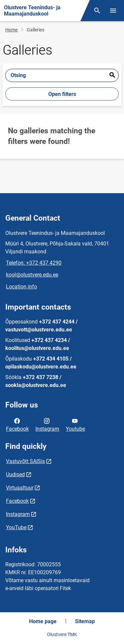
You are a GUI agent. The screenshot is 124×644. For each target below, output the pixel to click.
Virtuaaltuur (20, 488)
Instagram (47, 424)
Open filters (62, 94)
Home (11, 30)
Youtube (75, 424)
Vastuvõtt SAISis (25, 461)
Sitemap (85, 621)
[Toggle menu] (113, 11)
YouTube (16, 527)
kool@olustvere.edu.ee (32, 275)
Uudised (15, 474)
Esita (112, 75)
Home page (43, 621)
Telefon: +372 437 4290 (34, 263)
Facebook (17, 424)
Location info (21, 287)
